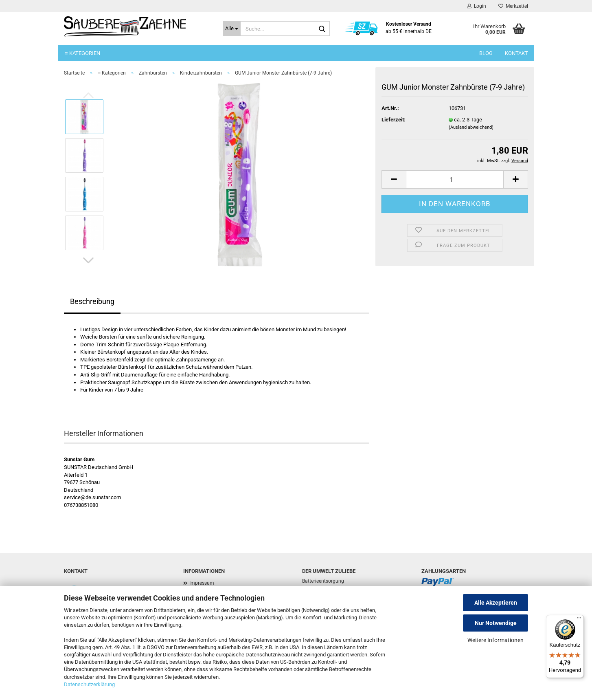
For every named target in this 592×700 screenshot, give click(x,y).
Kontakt (516, 53)
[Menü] (579, 620)
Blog (486, 53)
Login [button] (477, 6)
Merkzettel (513, 6)
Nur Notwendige (496, 623)
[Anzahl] (455, 179)
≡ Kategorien (82, 53)
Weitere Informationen (496, 640)
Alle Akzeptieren (496, 603)
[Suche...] (232, 29)
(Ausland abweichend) (471, 127)
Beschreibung (92, 301)
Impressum (202, 583)
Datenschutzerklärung (89, 684)
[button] (88, 260)
